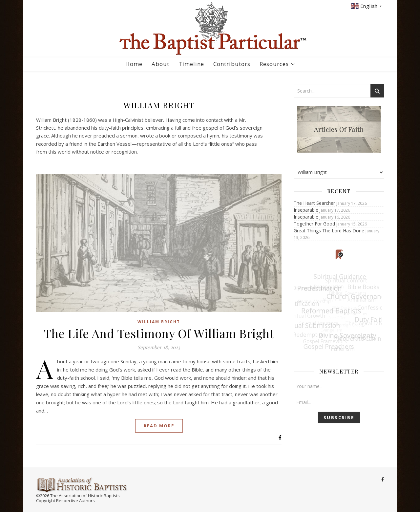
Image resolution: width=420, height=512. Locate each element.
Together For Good (314, 224)
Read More (159, 426)
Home (134, 64)
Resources (274, 64)
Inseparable (306, 210)
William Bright (159, 322)
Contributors (232, 64)
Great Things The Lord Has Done (329, 231)
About (160, 64)
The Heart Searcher (314, 203)
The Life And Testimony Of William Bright (159, 333)
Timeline (191, 64)
